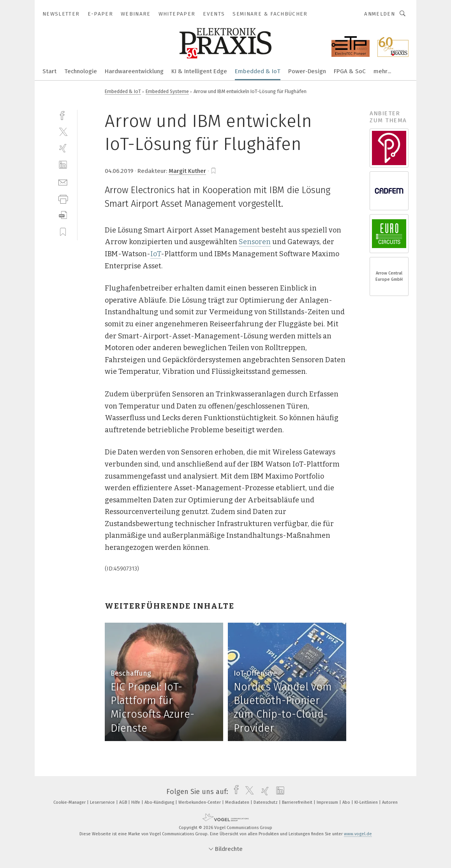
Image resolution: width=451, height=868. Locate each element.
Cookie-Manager (70, 802)
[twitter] (63, 131)
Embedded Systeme (167, 91)
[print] (63, 198)
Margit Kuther (187, 171)
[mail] (63, 182)
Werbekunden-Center (200, 802)
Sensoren (255, 242)
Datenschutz (266, 802)
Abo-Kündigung (160, 802)
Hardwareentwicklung (134, 71)
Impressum (328, 802)
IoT (156, 254)
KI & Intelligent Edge (199, 71)
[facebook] (63, 115)
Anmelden (380, 14)
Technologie (81, 71)
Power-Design (307, 71)
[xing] (63, 148)
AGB (124, 802)
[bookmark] (213, 171)
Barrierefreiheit (298, 802)
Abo (347, 802)
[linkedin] (63, 165)
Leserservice (103, 802)
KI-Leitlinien (367, 802)
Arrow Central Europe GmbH (389, 276)
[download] (63, 215)
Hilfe (136, 802)
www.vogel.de (358, 834)
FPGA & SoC (350, 71)
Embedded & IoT (258, 71)
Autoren (390, 802)
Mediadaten (238, 802)
